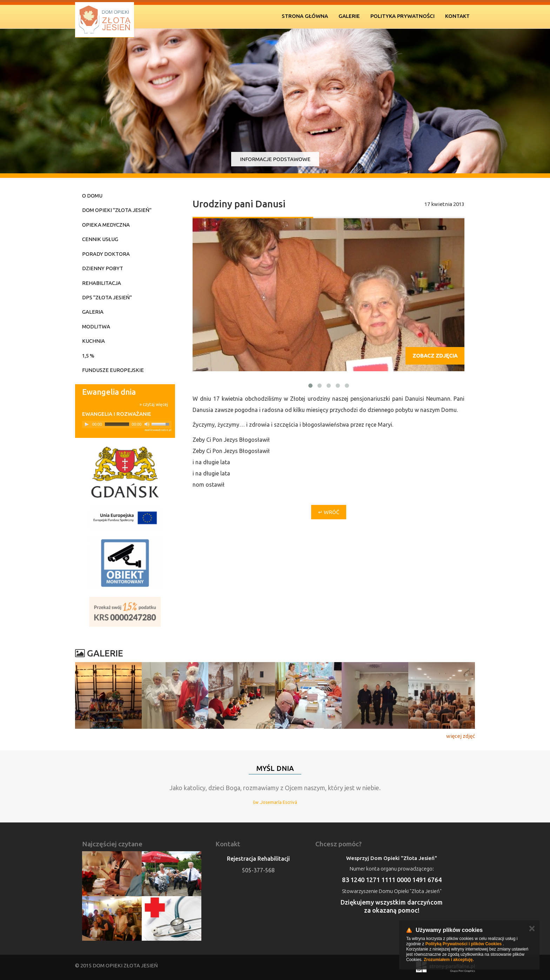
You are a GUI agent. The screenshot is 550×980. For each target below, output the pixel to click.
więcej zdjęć (461, 736)
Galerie (349, 16)
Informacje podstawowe (275, 159)
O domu (92, 196)
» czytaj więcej (154, 404)
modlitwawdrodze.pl (158, 430)
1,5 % (88, 356)
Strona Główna (305, 16)
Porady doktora (106, 254)
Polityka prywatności (403, 16)
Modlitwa (96, 326)
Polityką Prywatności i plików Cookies (464, 944)
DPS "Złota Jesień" (107, 297)
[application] (127, 424)
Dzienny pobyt (103, 268)
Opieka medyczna (106, 225)
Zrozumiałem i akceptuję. (449, 960)
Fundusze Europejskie (113, 370)
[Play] (87, 424)
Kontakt (457, 16)
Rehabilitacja (102, 283)
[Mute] (147, 424)
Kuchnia (93, 341)
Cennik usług (100, 239)
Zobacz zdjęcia (435, 356)
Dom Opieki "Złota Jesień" (117, 210)
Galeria (93, 312)
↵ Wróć (329, 512)
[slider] (117, 424)
